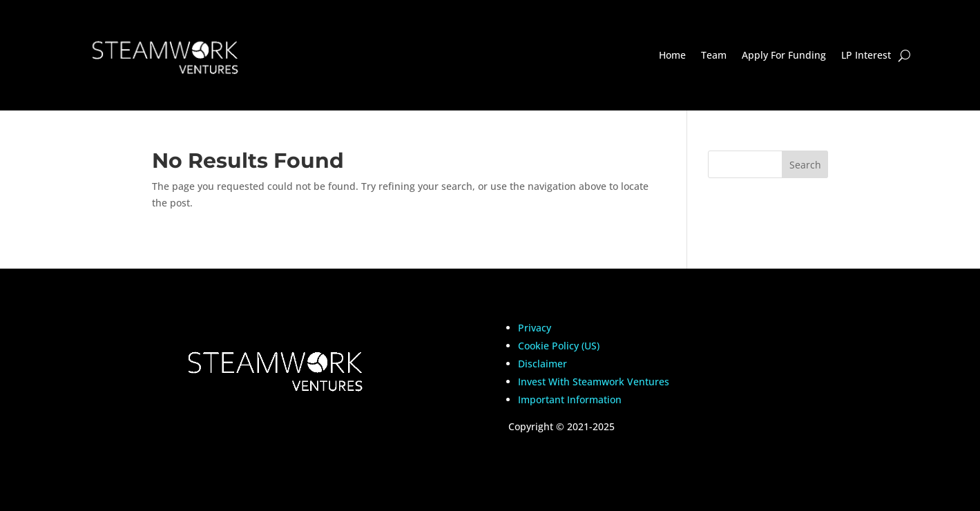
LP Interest (866, 55)
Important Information (570, 399)
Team (714, 55)
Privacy (535, 328)
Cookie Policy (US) (559, 346)
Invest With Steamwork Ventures (594, 382)
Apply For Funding (784, 55)
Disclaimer (542, 364)
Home (672, 55)
